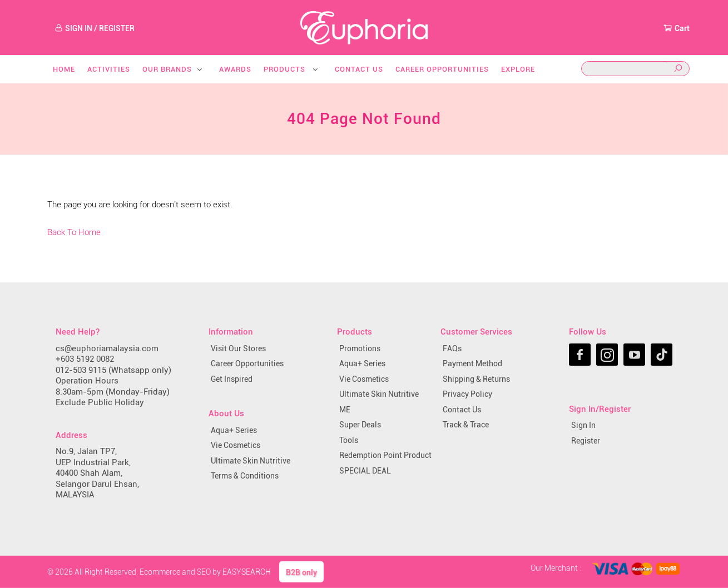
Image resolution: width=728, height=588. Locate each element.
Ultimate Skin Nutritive (251, 461)
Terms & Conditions (245, 476)
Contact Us (359, 69)
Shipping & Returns (476, 379)
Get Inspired (232, 379)
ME (345, 410)
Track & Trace (466, 425)
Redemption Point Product (385, 455)
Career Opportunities (442, 69)
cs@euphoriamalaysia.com (107, 348)
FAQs (452, 348)
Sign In (583, 425)
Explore (518, 69)
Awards (235, 69)
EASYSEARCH (247, 571)
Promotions (360, 348)
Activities (109, 69)
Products (291, 69)
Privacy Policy (467, 394)
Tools (349, 440)
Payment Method (472, 363)
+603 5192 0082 (85, 359)
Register (586, 441)
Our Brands (173, 69)
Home (64, 69)
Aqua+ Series (234, 430)
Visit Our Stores (238, 348)
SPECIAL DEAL (365, 471)
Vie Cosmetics (236, 445)
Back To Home (74, 232)
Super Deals (360, 425)
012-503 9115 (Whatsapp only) (113, 370)
